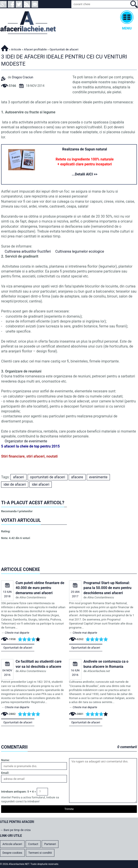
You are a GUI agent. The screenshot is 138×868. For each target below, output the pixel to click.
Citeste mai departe (17, 633)
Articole (16, 49)
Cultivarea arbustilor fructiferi (28, 251)
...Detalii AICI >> (85, 174)
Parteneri (50, 844)
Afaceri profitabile (35, 49)
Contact (33, 844)
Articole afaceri (12, 844)
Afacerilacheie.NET (5, 47)
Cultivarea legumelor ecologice (80, 251)
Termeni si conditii (40, 853)
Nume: (5, 760)
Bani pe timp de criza (17, 830)
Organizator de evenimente (26, 441)
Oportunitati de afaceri (18, 648)
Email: (5, 773)
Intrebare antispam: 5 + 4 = (19, 792)
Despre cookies (12, 853)
